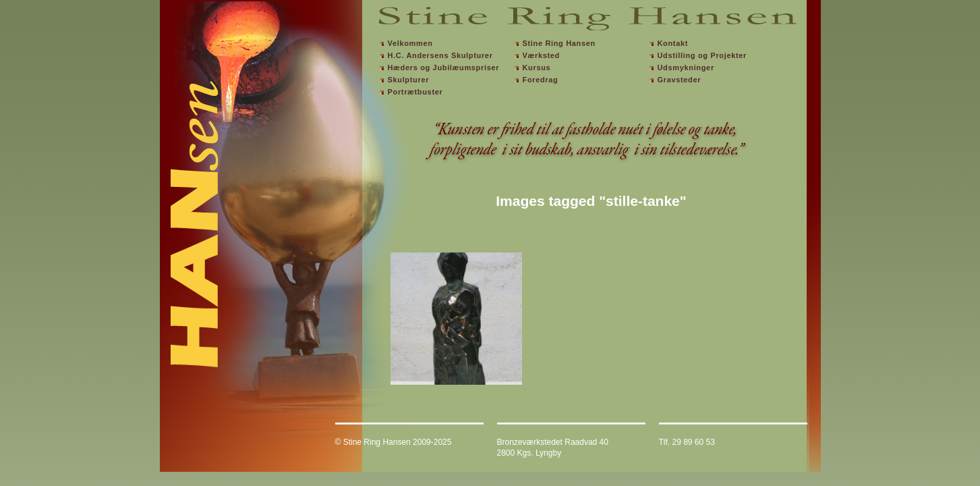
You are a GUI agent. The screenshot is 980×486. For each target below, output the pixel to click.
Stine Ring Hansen (559, 43)
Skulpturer (409, 80)
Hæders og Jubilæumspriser (444, 67)
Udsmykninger (686, 67)
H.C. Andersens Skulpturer (440, 55)
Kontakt (673, 43)
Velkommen (410, 43)
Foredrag (541, 80)
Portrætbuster (415, 92)
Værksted (541, 55)
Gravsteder (680, 80)
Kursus (537, 67)
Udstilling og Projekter (702, 55)
